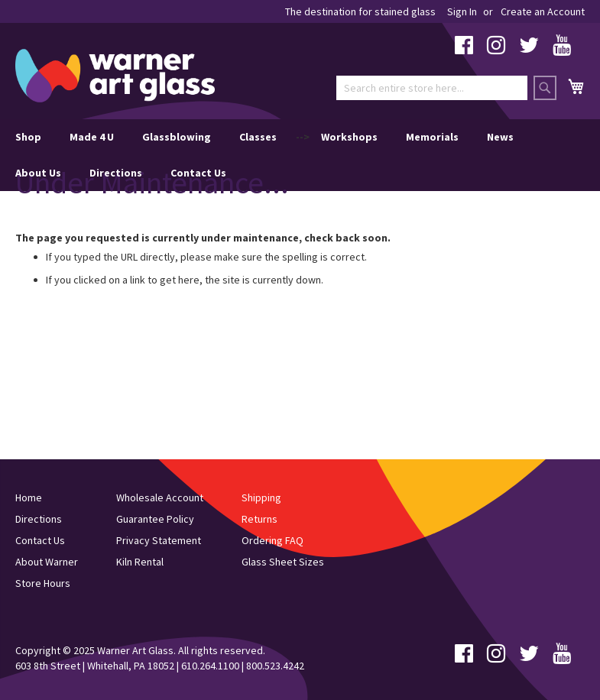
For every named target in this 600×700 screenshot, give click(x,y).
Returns (259, 519)
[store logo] (115, 76)
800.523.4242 (275, 666)
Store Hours (43, 583)
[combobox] (432, 88)
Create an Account (543, 11)
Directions (116, 173)
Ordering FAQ (272, 540)
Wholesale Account (160, 497)
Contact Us (198, 173)
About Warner (47, 562)
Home (29, 497)
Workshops (349, 137)
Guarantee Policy (155, 519)
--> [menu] (264, 155)
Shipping (261, 497)
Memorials (432, 137)
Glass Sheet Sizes (283, 562)
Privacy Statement (159, 540)
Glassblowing (177, 137)
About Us (38, 173)
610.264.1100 (210, 666)
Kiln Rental (140, 562)
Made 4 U (92, 137)
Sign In (462, 11)
